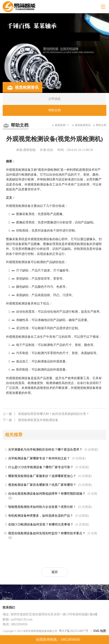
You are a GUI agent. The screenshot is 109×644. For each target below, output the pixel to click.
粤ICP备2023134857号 (74, 631)
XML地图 (99, 631)
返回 (54, 572)
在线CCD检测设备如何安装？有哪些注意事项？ (41, 524)
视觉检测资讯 (83, 125)
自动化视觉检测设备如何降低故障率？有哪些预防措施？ (47, 494)
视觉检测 (60, 125)
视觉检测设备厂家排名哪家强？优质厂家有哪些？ (42, 485)
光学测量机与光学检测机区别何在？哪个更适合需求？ (45, 450)
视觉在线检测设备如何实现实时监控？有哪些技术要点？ (47, 533)
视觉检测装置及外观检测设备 (30, 420)
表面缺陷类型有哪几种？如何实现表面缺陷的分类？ (46, 414)
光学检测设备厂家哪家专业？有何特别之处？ (39, 458)
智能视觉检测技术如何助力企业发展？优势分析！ (42, 507)
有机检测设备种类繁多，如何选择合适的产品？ (41, 516)
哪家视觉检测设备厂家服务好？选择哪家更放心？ (42, 476)
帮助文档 (101, 125)
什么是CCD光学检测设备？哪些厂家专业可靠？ (41, 467)
